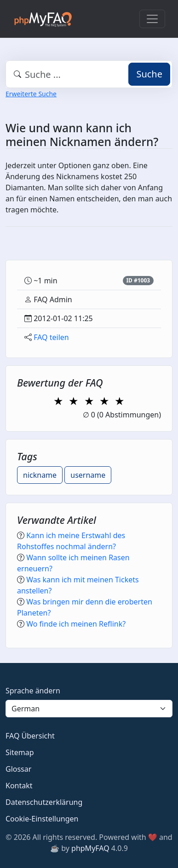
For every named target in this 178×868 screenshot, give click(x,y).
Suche (149, 74)
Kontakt (19, 786)
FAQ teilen (51, 337)
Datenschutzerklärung (44, 802)
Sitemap (20, 752)
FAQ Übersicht (30, 736)
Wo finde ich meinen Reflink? (76, 624)
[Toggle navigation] (152, 19)
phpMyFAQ (90, 848)
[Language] (89, 709)
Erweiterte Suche (31, 94)
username (88, 475)
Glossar (18, 769)
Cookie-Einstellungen (42, 819)
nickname (40, 475)
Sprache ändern (33, 691)
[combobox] (89, 74)
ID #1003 (138, 280)
